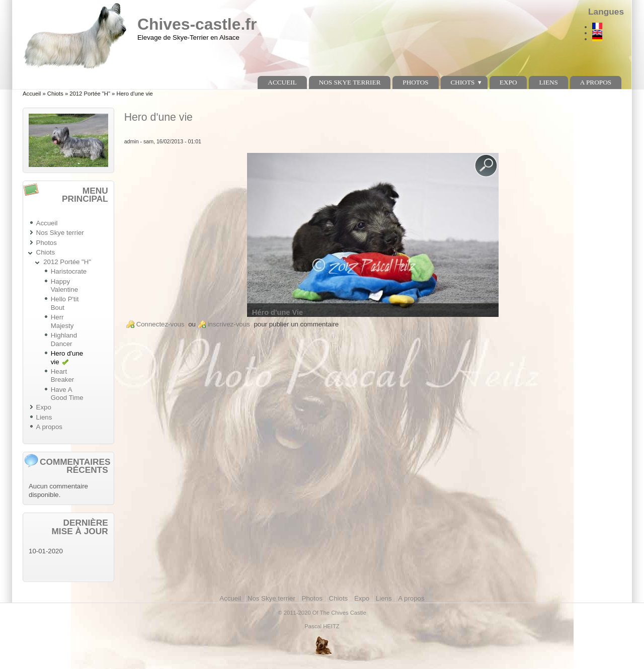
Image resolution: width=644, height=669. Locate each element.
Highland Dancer (64, 340)
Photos (415, 82)
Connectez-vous (160, 324)
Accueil (282, 82)
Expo (508, 82)
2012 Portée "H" (90, 94)
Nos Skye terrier (350, 82)
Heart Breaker (62, 376)
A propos (596, 82)
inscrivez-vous (229, 324)
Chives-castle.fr (197, 24)
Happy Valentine (64, 286)
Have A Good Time (67, 394)
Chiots (462, 82)
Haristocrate (69, 271)
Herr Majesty (62, 321)
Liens (548, 82)
